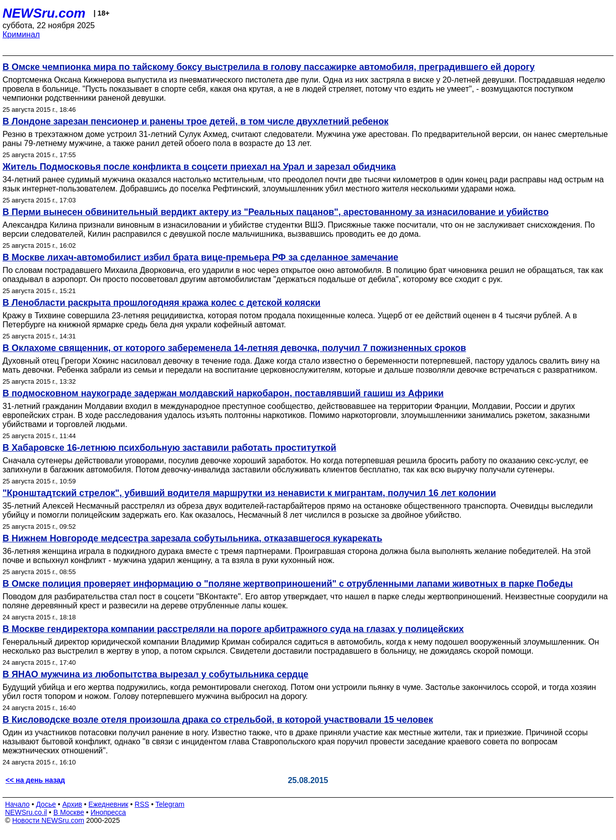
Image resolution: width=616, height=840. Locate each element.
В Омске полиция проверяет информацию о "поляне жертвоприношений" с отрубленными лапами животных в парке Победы (288, 584)
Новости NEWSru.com (48, 820)
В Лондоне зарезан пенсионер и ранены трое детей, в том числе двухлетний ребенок (195, 121)
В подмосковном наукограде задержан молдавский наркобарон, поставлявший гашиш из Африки (223, 393)
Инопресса (109, 812)
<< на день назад (35, 780)
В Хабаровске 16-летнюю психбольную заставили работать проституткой (169, 448)
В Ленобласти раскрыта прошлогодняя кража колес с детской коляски (161, 303)
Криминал (21, 34)
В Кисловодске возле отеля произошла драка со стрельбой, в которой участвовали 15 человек (218, 720)
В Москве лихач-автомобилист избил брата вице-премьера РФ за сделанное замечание (200, 257)
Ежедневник (109, 804)
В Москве (69, 812)
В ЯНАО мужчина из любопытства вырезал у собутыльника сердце (155, 674)
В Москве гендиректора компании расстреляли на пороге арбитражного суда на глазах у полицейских (233, 629)
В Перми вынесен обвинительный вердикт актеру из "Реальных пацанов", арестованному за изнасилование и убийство (276, 212)
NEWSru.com (44, 13)
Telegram (170, 804)
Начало (17, 804)
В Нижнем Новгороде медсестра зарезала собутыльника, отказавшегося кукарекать (192, 538)
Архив (72, 804)
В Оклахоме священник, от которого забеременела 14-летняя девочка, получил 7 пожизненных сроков (234, 348)
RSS (142, 804)
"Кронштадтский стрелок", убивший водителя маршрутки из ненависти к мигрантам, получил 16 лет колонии (249, 493)
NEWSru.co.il (26, 812)
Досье (46, 804)
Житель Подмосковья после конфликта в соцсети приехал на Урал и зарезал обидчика (199, 167)
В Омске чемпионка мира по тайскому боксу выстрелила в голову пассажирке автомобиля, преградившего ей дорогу (269, 67)
